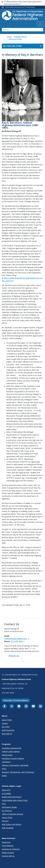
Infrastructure (7, 755)
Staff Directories (8, 730)
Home (9, 37)
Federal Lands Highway (11, 751)
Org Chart (6, 727)
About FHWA (7, 720)
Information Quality (9, 807)
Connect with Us (8, 856)
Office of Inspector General (12, 814)
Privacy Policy (7, 818)
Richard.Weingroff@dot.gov (17, 639)
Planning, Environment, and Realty (15, 765)
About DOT (6, 790)
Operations (6, 762)
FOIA (4, 804)
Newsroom (6, 842)
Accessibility (6, 793)
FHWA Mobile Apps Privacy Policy (15, 800)
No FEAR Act (7, 811)
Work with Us (7, 734)
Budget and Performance (12, 797)
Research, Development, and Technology (18, 772)
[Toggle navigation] (40, 24)
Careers (5, 723)
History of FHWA (15, 39)
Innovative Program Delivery (13, 758)
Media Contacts (8, 853)
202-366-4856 (18, 641)
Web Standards (8, 828)
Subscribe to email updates (16, 700)
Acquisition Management (12, 748)
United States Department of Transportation (20, 7)
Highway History (20, 37)
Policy (4, 769)
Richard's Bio (14, 656)
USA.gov (5, 821)
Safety (4, 776)
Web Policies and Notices (12, 824)
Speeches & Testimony (11, 849)
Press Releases (8, 846)
